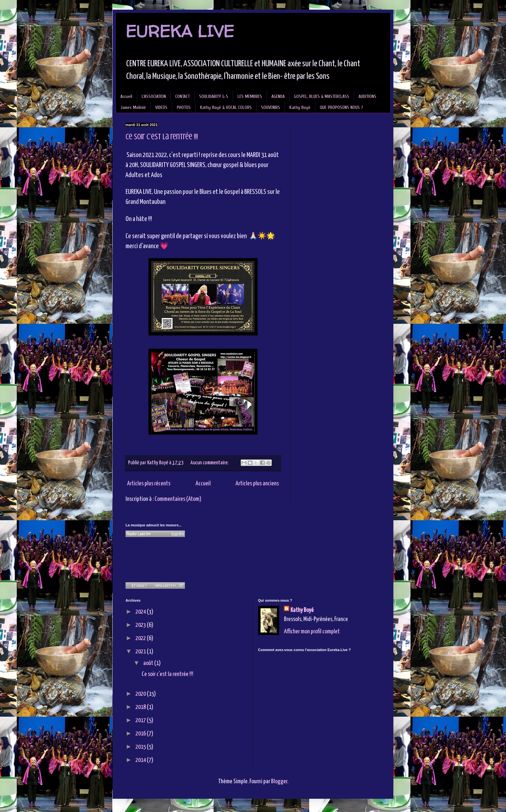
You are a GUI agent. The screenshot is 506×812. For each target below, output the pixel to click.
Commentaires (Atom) (178, 499)
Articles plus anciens (257, 484)
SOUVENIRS (271, 107)
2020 (141, 694)
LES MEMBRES (250, 96)
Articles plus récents (149, 484)
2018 (141, 707)
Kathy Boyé (300, 107)
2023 (141, 625)
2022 (141, 638)
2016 (141, 734)
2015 (141, 747)
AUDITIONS (367, 96)
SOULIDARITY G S (214, 96)
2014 (141, 760)
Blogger (279, 781)
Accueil (126, 96)
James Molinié (133, 107)
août (149, 663)
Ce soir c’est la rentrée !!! (162, 137)
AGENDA (278, 96)
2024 (141, 612)
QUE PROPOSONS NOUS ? (341, 107)
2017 (141, 720)
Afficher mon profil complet (312, 632)
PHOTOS (184, 107)
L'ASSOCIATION (154, 96)
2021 (141, 652)
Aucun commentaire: (210, 463)
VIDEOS (161, 107)
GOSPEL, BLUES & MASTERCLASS (322, 96)
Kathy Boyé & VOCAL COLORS (226, 107)
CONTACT (182, 96)
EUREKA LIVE (180, 31)
